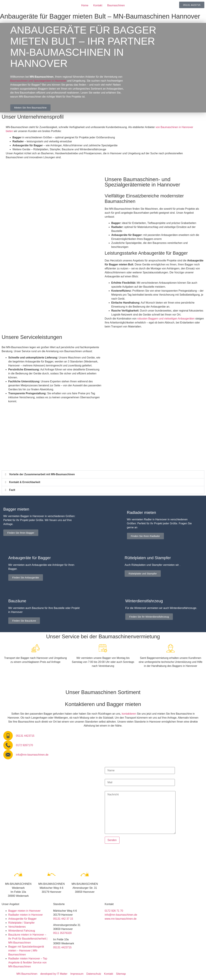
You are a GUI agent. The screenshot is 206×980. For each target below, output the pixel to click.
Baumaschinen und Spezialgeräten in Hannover (38, 81)
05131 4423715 (62, 947)
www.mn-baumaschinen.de (121, 919)
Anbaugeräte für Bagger (22, 919)
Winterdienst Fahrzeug (22, 931)
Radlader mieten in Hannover (26, 915)
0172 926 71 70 (114, 911)
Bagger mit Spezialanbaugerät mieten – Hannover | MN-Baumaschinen (26, 951)
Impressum (77, 974)
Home (85, 5)
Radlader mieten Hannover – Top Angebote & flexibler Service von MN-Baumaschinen (28, 962)
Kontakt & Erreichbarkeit (25, 482)
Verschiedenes (17, 927)
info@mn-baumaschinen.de (121, 915)
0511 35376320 (62, 933)
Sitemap (121, 974)
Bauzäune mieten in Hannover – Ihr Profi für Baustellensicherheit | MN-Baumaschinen (28, 939)
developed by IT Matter (54, 974)
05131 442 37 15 (63, 919)
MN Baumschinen (27, 974)
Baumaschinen (116, 5)
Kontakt (98, 5)
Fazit (12, 490)
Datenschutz (94, 974)
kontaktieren (129, 714)
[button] (103, 474)
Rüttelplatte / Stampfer (21, 923)
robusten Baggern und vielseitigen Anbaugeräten (166, 319)
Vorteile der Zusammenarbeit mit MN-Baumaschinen (42, 474)
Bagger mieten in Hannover (24, 911)
